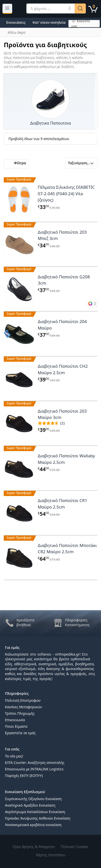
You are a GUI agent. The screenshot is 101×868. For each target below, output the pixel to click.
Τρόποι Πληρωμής (20, 713)
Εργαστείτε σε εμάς (20, 733)
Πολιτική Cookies (75, 847)
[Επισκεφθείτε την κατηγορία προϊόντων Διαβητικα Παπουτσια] (50, 99)
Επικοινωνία (15, 720)
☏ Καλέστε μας (81, 24)
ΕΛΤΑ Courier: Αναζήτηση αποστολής (35, 763)
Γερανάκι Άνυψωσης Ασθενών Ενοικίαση (38, 818)
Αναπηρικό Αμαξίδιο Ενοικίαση (30, 805)
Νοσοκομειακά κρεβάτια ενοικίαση (33, 825)
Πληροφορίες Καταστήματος (77, 622)
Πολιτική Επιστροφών (23, 700)
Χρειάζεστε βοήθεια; (25, 622)
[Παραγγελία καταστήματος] (81, 163)
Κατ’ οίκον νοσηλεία (49, 22)
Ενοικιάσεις (16, 22)
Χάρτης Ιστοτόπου (50, 855)
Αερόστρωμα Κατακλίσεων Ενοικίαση (35, 812)
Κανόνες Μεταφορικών (23, 707)
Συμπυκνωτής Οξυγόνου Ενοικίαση (33, 799)
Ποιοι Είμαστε (16, 726)
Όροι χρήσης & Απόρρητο (34, 847)
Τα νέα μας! (14, 756)
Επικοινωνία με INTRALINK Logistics (34, 769)
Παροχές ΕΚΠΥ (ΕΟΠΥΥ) (24, 776)
